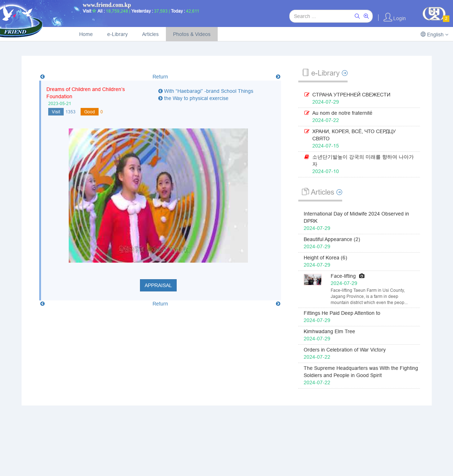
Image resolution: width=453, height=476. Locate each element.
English (434, 35)
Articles (150, 34)
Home (86, 34)
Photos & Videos (192, 34)
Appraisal (158, 285)
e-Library (117, 34)
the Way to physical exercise (193, 98)
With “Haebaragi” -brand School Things (206, 91)
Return (160, 77)
